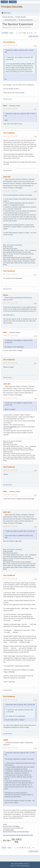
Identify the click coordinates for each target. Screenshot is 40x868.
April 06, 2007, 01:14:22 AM (10, 363)
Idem (5, 106)
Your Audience (9, 42)
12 (32, 33)
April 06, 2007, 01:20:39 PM (10, 748)
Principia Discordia (12, 7)
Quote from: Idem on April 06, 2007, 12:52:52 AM (20, 705)
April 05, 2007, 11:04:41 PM (10, 45)
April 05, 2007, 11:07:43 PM (10, 109)
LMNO (6, 740)
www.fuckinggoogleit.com (11, 427)
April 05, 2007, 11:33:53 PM (10, 274)
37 (35, 33)
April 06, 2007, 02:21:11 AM (10, 700)
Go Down (5, 33)
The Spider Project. (9, 830)
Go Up (4, 848)
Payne (6, 295)
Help (12, 864)
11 (29, 33)
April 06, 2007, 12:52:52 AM (10, 336)
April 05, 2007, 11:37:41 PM (10, 303)
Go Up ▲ (27, 864)
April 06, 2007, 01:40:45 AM (10, 470)
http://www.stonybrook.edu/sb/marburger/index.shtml (18, 835)
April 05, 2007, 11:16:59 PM (10, 136)
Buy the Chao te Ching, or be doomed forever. (16, 832)
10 (27, 33)
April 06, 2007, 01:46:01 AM (10, 526)
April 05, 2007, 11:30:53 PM (10, 191)
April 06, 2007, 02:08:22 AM (10, 579)
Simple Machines (25, 866)
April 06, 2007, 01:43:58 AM (10, 495)
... (19, 33)
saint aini (7, 177)
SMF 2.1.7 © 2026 (15, 866)
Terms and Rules (19, 864)
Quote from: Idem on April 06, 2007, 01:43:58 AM (20, 531)
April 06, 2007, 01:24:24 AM (10, 398)
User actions (33, 37)
